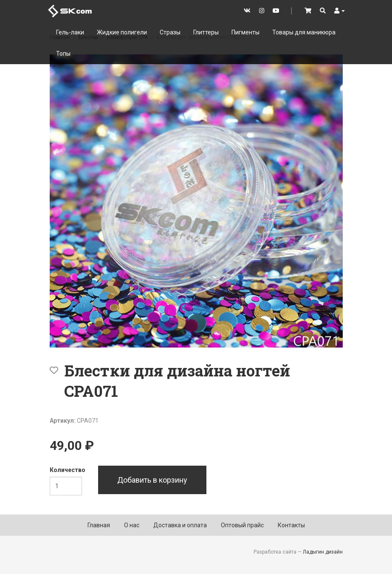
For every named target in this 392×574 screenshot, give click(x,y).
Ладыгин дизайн (323, 552)
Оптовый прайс (242, 525)
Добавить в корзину (152, 480)
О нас (132, 525)
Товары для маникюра (304, 32)
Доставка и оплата (180, 525)
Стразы (170, 32)
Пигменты (245, 32)
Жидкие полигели (122, 32)
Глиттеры (206, 32)
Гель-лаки (70, 32)
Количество (68, 470)
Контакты (291, 525)
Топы (63, 54)
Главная (99, 525)
